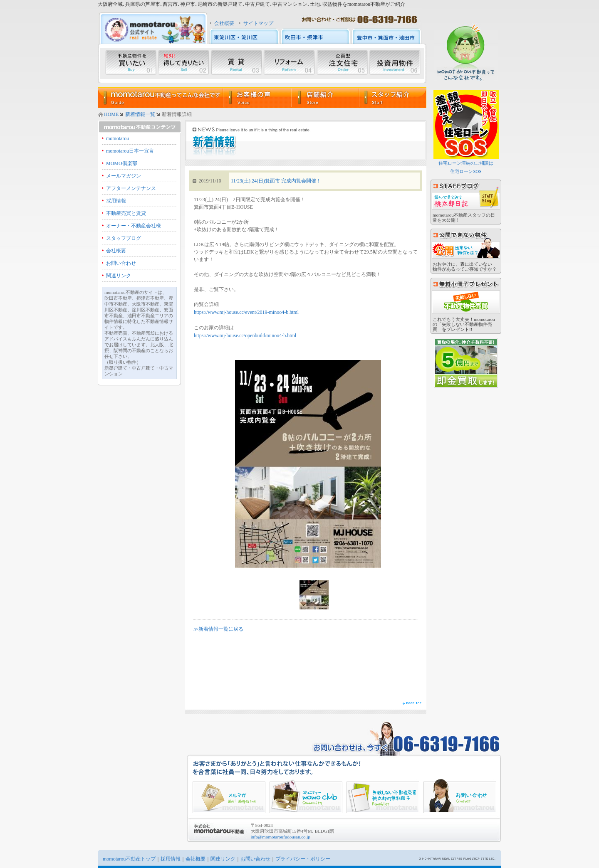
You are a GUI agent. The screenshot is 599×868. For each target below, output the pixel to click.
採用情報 (116, 201)
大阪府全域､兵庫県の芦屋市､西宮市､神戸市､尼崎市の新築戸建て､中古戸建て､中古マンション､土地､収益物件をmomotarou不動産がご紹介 (251, 4)
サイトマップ (258, 23)
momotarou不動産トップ (129, 859)
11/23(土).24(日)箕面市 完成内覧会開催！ (276, 181)
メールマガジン (124, 176)
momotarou (118, 138)
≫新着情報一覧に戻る (218, 629)
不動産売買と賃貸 (126, 213)
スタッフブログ (124, 238)
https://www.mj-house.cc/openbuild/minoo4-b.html (245, 335)
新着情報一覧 (140, 114)
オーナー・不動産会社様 (134, 226)
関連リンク (119, 276)
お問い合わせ (121, 263)
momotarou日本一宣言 (130, 151)
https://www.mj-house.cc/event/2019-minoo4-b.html (246, 312)
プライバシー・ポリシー (303, 859)
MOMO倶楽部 (122, 163)
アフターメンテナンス (131, 188)
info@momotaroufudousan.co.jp (281, 837)
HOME (111, 114)
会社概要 (224, 23)
